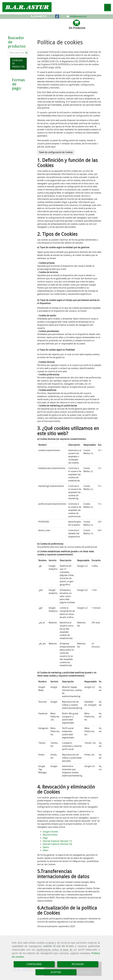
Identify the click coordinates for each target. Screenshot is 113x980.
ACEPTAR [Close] (56, 972)
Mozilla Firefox (50, 835)
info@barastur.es (78, 16)
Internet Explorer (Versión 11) (57, 841)
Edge (45, 838)
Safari (46, 850)
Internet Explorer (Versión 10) (57, 844)
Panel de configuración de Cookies (56, 152)
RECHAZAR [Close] (78, 964)
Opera (46, 847)
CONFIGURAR (34, 964)
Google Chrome (50, 832)
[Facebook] (57, 17)
